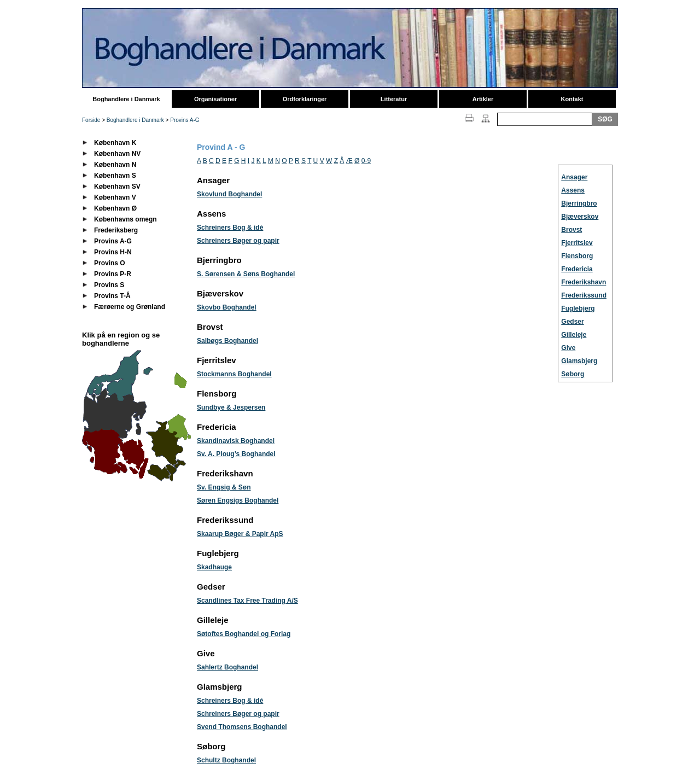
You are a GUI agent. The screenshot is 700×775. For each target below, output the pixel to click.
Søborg (573, 374)
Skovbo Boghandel (227, 307)
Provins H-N (113, 252)
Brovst (571, 230)
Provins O (110, 263)
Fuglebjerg (578, 308)
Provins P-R (113, 274)
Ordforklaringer (305, 99)
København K (115, 143)
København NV (117, 154)
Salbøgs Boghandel (227, 341)
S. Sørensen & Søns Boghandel (246, 274)
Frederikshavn (584, 282)
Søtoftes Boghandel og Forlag (244, 634)
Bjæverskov (580, 217)
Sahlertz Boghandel (227, 667)
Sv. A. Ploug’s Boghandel (236, 454)
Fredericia (577, 269)
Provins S (109, 285)
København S (115, 176)
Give (568, 348)
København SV (117, 187)
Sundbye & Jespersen (231, 407)
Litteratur (394, 99)
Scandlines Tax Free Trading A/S (247, 601)
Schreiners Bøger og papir (238, 241)
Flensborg (577, 256)
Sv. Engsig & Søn (224, 487)
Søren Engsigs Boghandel (238, 500)
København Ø (115, 208)
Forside (91, 120)
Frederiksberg (116, 230)
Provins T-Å (112, 296)
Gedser (572, 322)
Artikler (483, 99)
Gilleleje (574, 335)
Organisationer (215, 99)
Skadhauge (214, 567)
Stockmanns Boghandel (234, 374)
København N (115, 165)
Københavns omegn (126, 219)
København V (115, 197)
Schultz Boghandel (226, 760)
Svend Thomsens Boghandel (242, 727)
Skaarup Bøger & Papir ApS (240, 534)
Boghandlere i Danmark (126, 99)
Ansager (574, 177)
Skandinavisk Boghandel (236, 441)
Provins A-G (185, 120)
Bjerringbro (579, 203)
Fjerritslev (577, 243)
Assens (573, 190)
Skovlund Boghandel (229, 194)
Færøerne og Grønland (130, 307)
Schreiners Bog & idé (230, 228)
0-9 (366, 161)
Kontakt (572, 99)
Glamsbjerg (579, 361)
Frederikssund (584, 295)
